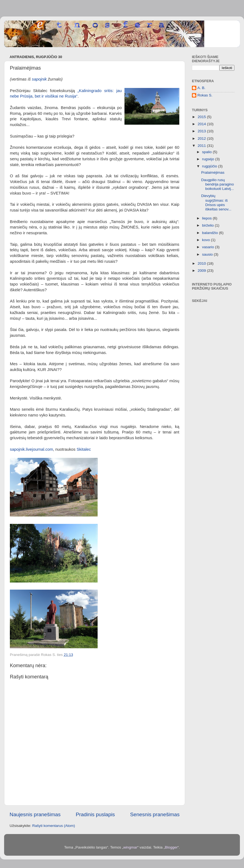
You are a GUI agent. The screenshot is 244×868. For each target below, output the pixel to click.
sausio (208, 254)
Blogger (171, 847)
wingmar (130, 847)
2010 (202, 263)
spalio (207, 152)
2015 (202, 117)
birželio (208, 225)
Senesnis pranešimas (155, 814)
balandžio (211, 233)
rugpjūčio (210, 166)
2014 (202, 124)
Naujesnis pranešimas (35, 814)
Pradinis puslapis (95, 814)
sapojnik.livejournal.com (32, 449)
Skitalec (84, 449)
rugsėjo (209, 159)
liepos (207, 218)
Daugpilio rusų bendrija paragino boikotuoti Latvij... (218, 184)
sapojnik (39, 79)
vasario (208, 247)
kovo (206, 240)
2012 (202, 139)
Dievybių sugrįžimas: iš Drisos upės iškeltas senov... (216, 202)
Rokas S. (205, 95)
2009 (202, 271)
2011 (202, 146)
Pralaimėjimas (213, 172)
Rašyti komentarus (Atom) (54, 826)
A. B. (201, 88)
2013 (202, 131)
